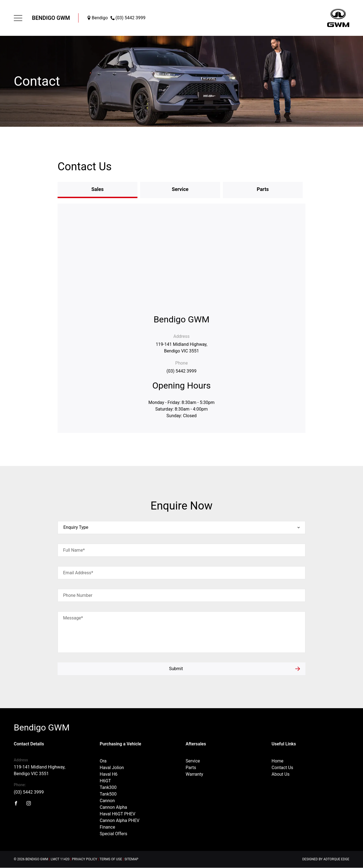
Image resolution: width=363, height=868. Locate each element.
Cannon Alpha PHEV (120, 820)
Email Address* (78, 573)
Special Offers (113, 834)
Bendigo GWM (51, 18)
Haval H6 (109, 774)
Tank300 (108, 787)
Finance (107, 827)
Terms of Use (111, 859)
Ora (103, 761)
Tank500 (108, 794)
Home (277, 761)
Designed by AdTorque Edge (326, 859)
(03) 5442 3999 (182, 371)
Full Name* (74, 550)
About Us (281, 774)
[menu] (18, 18)
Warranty (194, 774)
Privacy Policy (85, 859)
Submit (176, 669)
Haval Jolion (112, 768)
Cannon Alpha (113, 807)
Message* (73, 618)
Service (193, 761)
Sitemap (131, 859)
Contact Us (282, 768)
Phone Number (78, 595)
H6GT (105, 781)
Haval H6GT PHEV (118, 814)
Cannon (107, 801)
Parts (191, 768)
